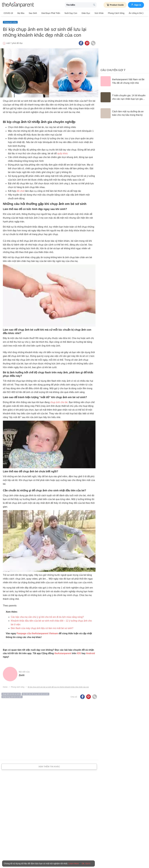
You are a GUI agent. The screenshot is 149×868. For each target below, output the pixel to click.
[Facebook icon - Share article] (81, 42)
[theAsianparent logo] (18, 5)
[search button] (94, 5)
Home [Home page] (5, 686)
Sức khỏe (94, 13)
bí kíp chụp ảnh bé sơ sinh (12, 696)
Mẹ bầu (20, 13)
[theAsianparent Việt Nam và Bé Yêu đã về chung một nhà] (124, 80)
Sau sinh (31, 13)
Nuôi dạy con (68, 13)
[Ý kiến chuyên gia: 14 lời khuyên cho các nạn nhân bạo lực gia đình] (124, 96)
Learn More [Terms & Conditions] (74, 864)
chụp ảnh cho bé (59, 401)
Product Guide (115, 5)
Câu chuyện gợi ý (113, 69)
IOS (79, 652)
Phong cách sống (111, 13)
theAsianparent (63, 652)
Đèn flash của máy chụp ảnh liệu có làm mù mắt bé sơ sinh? (42, 627)
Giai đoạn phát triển (48, 13)
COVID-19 (8, 13)
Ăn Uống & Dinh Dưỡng (133, 13)
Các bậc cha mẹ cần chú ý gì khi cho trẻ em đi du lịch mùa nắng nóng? (47, 616)
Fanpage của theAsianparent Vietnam (37, 632)
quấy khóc (63, 153)
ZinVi (22, 674)
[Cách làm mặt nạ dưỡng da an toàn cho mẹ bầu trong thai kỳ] (124, 112)
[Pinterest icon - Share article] (87, 42)
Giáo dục (82, 13)
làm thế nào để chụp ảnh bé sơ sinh (35, 693)
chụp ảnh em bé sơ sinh (11, 693)
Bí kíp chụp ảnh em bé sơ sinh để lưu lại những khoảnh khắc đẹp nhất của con (58, 686)
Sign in (136, 5)
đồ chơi (21, 190)
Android (90, 652)
